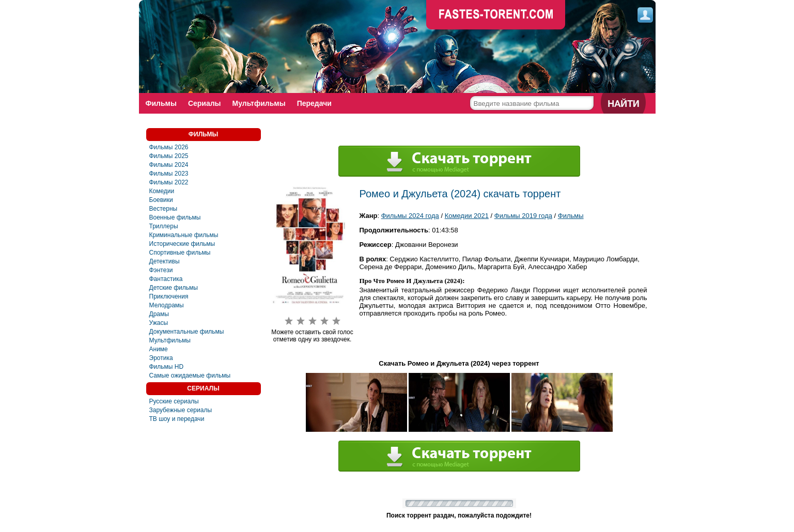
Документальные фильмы (187, 332)
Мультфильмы (259, 103)
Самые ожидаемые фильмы (190, 375)
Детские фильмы (174, 288)
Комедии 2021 (467, 216)
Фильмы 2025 (169, 156)
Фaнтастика (166, 279)
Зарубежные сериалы (181, 410)
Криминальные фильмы (184, 235)
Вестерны (164, 209)
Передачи (314, 103)
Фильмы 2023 (169, 174)
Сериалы (205, 103)
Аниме (159, 349)
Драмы (159, 314)
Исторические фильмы (182, 244)
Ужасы (159, 323)
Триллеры (164, 226)
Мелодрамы (167, 305)
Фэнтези (161, 270)
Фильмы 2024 (169, 165)
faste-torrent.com (496, 15)
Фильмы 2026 (169, 147)
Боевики (161, 200)
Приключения (169, 296)
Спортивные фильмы (180, 253)
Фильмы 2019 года (523, 216)
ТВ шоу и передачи (177, 419)
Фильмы (161, 103)
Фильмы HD (167, 367)
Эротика (161, 358)
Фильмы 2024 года (410, 216)
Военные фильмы (175, 217)
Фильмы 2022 (169, 182)
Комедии (162, 191)
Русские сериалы (174, 401)
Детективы (165, 261)
